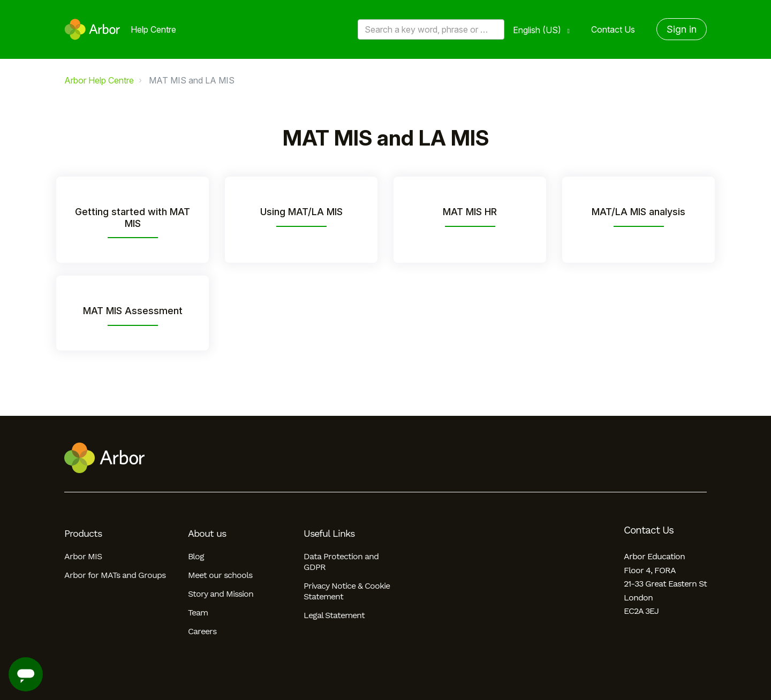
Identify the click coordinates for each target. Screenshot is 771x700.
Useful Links (329, 534)
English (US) (538, 30)
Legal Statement (334, 615)
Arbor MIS (83, 556)
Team (198, 612)
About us (207, 534)
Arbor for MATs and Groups (115, 575)
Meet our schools (220, 575)
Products (83, 534)
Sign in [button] (682, 29)
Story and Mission (221, 594)
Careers (202, 631)
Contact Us (613, 29)
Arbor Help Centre (99, 80)
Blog (196, 556)
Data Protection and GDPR (341, 562)
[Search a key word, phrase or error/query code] (431, 29)
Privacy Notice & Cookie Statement (347, 591)
